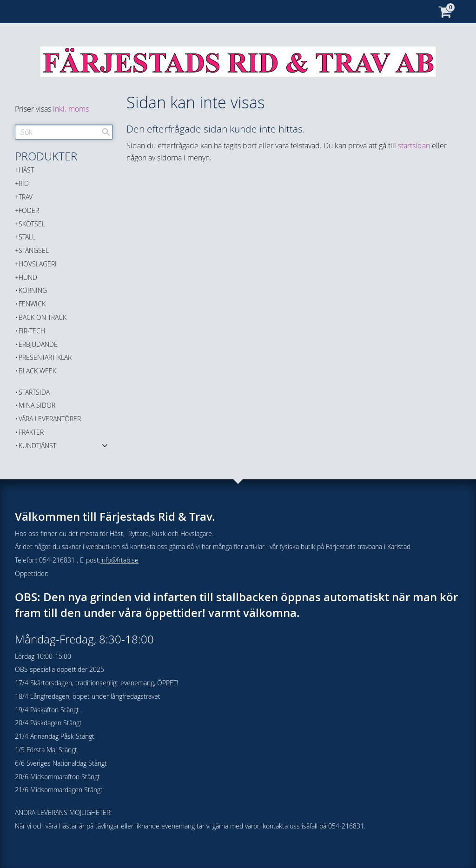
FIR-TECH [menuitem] (32, 331)
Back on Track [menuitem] (43, 317)
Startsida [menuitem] (34, 392)
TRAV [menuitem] (26, 197)
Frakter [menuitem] (31, 432)
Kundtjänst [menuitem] (37, 446)
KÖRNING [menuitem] (33, 290)
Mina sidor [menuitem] (37, 405)
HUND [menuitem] (28, 277)
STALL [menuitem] (27, 237)
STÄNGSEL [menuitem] (34, 250)
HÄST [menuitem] (26, 170)
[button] (105, 445)
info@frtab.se (119, 560)
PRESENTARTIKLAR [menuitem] (45, 357)
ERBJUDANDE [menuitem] (38, 344)
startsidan (414, 146)
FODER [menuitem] (29, 210)
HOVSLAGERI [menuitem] (38, 264)
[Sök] (106, 132)
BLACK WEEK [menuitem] (37, 371)
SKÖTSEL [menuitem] (32, 224)
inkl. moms (71, 109)
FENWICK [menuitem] (32, 304)
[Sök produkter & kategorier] (64, 132)
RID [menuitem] (24, 183)
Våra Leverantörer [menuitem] (50, 419)
